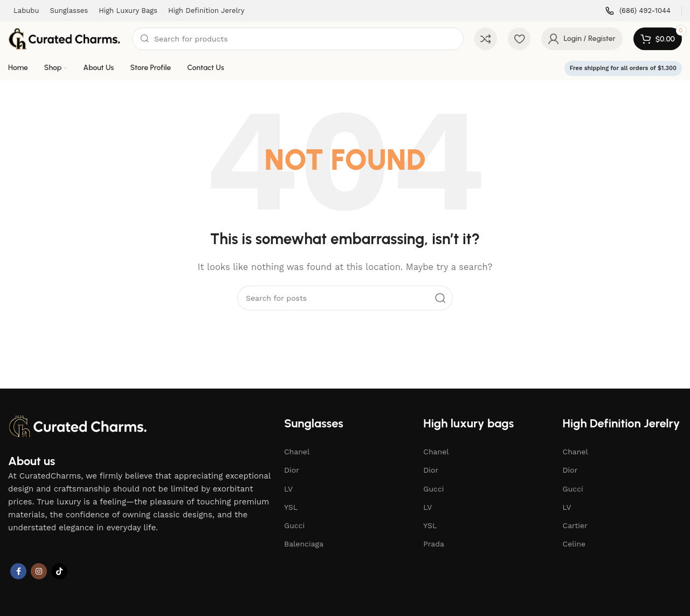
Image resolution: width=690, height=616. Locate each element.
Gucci (294, 525)
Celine (574, 544)
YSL (291, 507)
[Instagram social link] (39, 571)
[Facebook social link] (18, 571)
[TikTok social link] (59, 571)
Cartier (575, 525)
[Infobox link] (638, 11)
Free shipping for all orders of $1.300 (623, 68)
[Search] (298, 39)
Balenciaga (304, 544)
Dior (292, 470)
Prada (434, 544)
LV (288, 489)
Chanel (297, 452)
